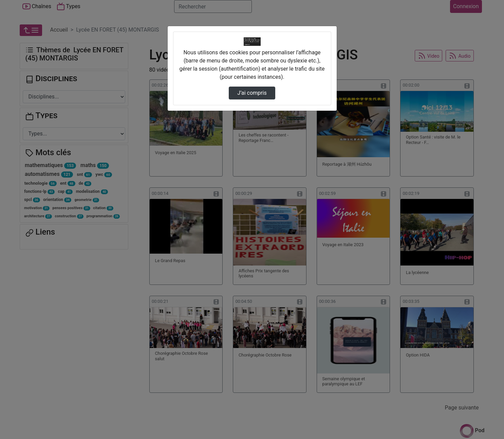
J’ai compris (252, 93)
